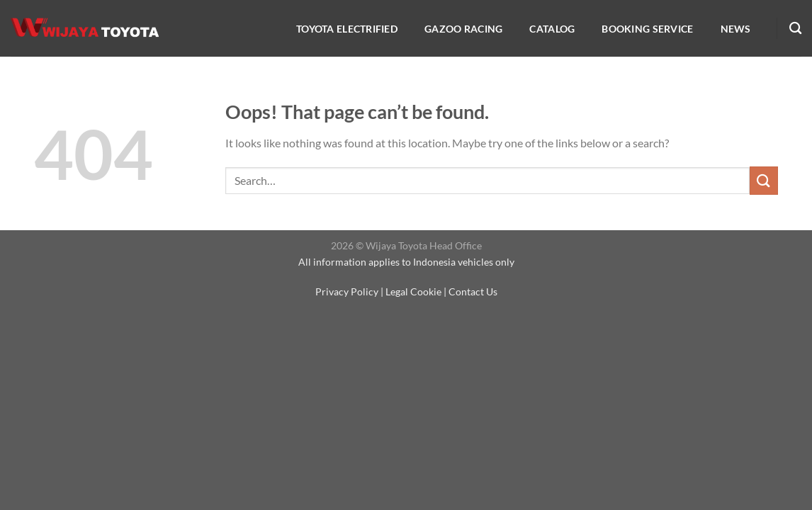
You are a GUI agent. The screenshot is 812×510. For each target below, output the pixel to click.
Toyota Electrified (347, 29)
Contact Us (473, 291)
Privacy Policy (347, 291)
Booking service (647, 29)
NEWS (736, 29)
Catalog (552, 29)
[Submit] (764, 180)
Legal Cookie (413, 291)
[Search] (795, 29)
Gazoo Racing (463, 29)
